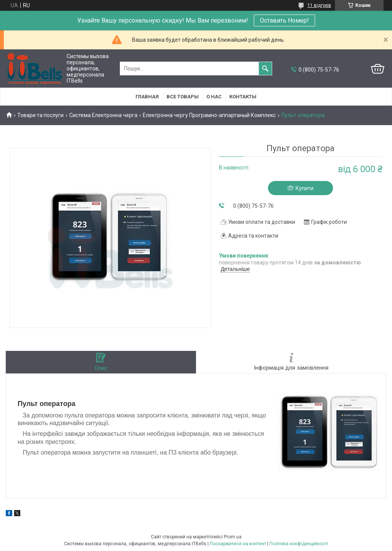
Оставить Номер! (284, 20)
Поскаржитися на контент (238, 544)
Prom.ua (233, 537)
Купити (305, 188)
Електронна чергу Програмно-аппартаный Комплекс (209, 115)
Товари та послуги (40, 115)
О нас (214, 97)
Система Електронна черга (103, 115)
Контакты (243, 97)
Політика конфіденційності (299, 544)
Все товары (183, 97)
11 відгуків (319, 5)
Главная (147, 97)
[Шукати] (265, 68)
